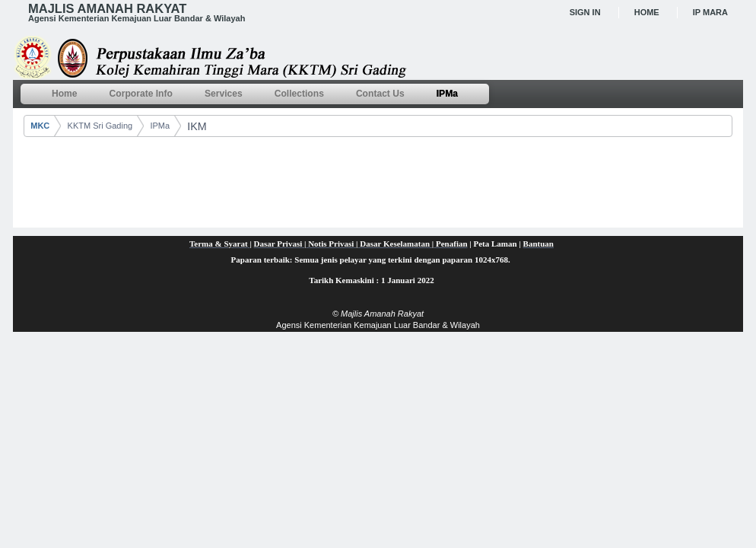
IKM (197, 126)
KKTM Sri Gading (100, 126)
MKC (40, 126)
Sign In (585, 12)
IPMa (160, 126)
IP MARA (710, 12)
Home (647, 12)
